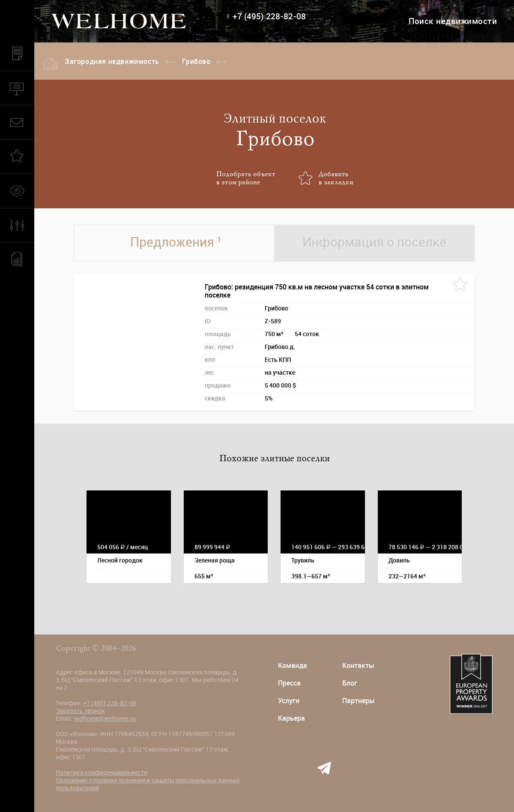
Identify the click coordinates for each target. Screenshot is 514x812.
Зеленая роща (215, 560)
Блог (350, 683)
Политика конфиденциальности (102, 773)
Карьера (291, 718)
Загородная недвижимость (112, 62)
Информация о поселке (374, 242)
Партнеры (359, 701)
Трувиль (303, 560)
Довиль (399, 560)
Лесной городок (120, 560)
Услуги (289, 701)
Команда (293, 666)
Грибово (196, 62)
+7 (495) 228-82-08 (269, 17)
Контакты (358, 666)
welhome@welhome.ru (105, 719)
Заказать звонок (80, 711)
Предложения (176, 242)
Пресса (289, 683)
